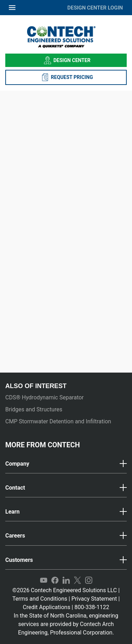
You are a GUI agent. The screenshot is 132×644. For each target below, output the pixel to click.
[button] (66, 464)
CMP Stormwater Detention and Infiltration (58, 421)
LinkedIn (66, 581)
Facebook (55, 581)
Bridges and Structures (34, 409)
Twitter (77, 581)
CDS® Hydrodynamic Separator (45, 397)
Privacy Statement (94, 599)
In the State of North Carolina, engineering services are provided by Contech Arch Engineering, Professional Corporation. (66, 624)
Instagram (89, 581)
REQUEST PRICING (66, 77)
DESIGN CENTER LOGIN (95, 8)
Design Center (66, 60)
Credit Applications (47, 607)
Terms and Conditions (40, 599)
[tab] (66, 464)
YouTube (44, 581)
